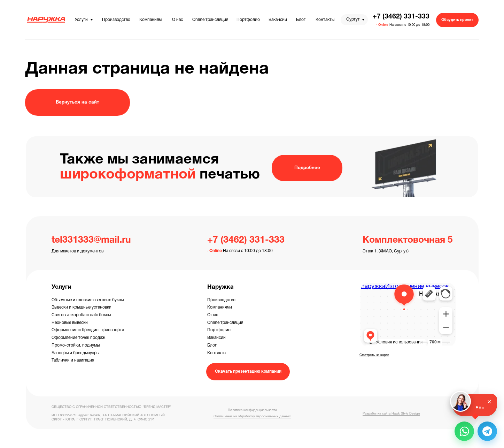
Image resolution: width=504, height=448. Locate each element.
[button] (457, 20)
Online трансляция (225, 323)
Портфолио (219, 330)
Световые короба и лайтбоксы (81, 315)
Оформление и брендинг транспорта (88, 330)
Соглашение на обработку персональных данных (252, 416)
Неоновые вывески (70, 323)
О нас (213, 315)
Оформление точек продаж (78, 338)
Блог (212, 345)
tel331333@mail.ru (91, 240)
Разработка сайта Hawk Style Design (391, 414)
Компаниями (220, 307)
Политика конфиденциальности (252, 410)
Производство (221, 300)
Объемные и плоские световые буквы (88, 300)
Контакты (217, 353)
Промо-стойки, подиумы (76, 345)
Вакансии (216, 338)
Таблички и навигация (73, 360)
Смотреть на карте (374, 355)
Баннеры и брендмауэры (75, 353)
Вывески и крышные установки (82, 307)
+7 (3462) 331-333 (401, 17)
